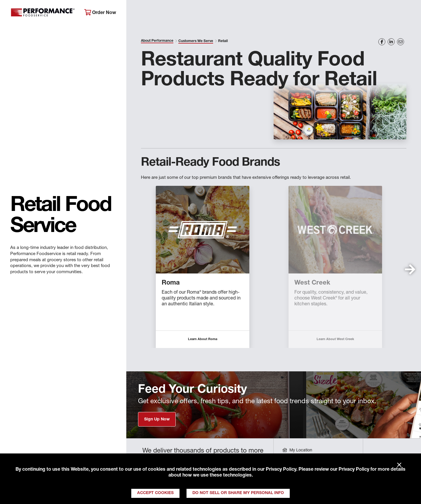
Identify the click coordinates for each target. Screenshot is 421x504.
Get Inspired (322, 13)
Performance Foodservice (43, 13)
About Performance (157, 13)
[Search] (409, 14)
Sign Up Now (157, 420)
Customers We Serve (196, 41)
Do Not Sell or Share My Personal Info (238, 493)
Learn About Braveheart (315, 339)
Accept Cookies (155, 493)
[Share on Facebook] (382, 42)
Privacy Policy (281, 470)
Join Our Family (370, 13)
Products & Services (217, 13)
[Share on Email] (401, 42)
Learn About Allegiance (182, 339)
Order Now (100, 13)
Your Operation (274, 13)
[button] (410, 269)
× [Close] (399, 465)
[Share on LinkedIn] (391, 42)
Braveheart (291, 283)
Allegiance (157, 283)
